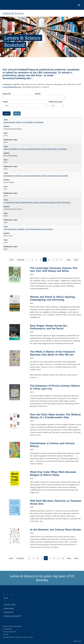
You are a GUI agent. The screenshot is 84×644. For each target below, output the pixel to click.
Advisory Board (9, 608)
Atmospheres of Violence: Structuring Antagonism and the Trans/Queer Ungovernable (36, 176)
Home (6, 598)
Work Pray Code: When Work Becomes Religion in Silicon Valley (53, 473)
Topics (5, 102)
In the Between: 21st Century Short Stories (55, 529)
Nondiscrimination (9, 632)
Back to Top (78, 641)
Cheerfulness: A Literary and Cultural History (52, 445)
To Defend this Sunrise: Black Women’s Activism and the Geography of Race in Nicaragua (37, 202)
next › (70, 260)
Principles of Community (12, 616)
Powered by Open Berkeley (12, 626)
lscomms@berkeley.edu (17, 78)
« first (12, 260)
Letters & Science (13, 13)
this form (37, 75)
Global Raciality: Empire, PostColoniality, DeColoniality (24, 122)
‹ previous (21, 260)
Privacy (5, 634)
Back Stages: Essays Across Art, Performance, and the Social (49, 327)
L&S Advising (9, 612)
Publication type (56, 102)
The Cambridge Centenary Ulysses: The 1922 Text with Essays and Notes (54, 269)
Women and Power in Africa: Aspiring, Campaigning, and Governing (53, 298)
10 (64, 558)
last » (77, 260)
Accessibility (7, 629)
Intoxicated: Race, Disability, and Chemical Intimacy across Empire (28, 229)
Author (38, 94)
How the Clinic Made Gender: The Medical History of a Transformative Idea (55, 416)
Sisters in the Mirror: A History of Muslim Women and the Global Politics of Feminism (35, 149)
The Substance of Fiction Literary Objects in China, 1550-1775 (55, 387)
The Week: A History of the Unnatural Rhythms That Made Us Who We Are (52, 353)
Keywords (7, 94)
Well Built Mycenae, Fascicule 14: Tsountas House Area (56, 502)
